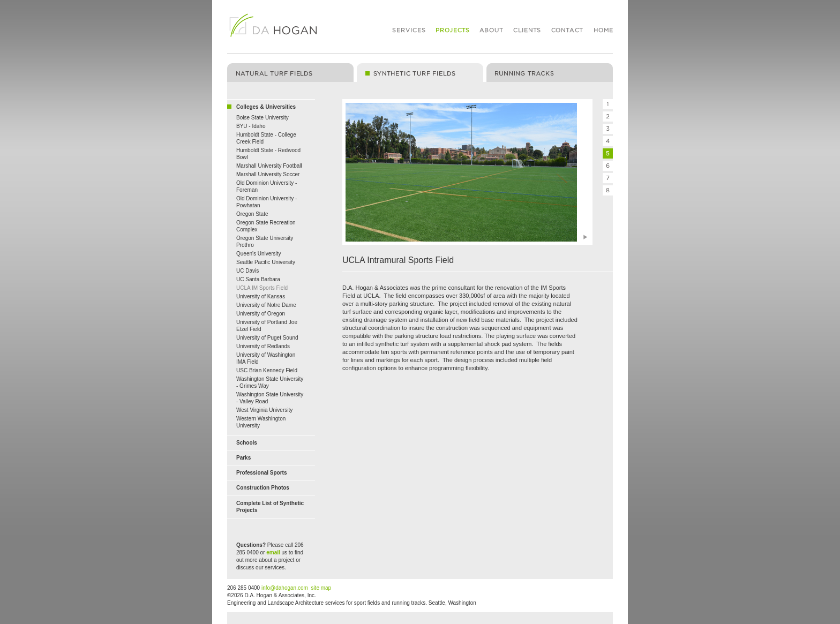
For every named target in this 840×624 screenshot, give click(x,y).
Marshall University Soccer (268, 174)
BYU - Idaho (251, 126)
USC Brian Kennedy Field (267, 370)
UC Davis (247, 271)
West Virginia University (264, 410)
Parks (243, 458)
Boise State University (262, 118)
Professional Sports (261, 473)
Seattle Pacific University (266, 262)
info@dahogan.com (285, 588)
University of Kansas (261, 296)
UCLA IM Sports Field (262, 288)
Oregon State (252, 214)
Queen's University (259, 254)
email (273, 552)
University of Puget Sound (267, 338)
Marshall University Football (269, 166)
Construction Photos (263, 488)
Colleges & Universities (266, 107)
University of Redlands (263, 346)
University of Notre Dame (266, 305)
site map (321, 588)
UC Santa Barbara (258, 279)
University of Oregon (261, 314)
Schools (247, 443)
